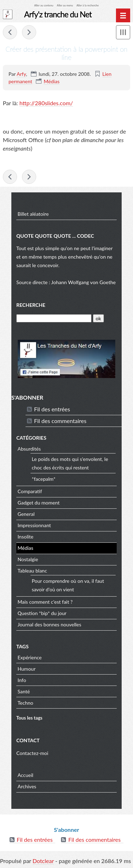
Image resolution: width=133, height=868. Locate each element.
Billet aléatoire (33, 214)
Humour (27, 669)
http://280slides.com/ (46, 103)
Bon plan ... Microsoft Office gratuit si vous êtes (10, 32)
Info (22, 680)
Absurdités (29, 449)
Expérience (30, 657)
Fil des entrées (52, 409)
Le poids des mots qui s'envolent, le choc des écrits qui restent (70, 463)
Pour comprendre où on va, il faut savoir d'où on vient (68, 585)
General (26, 514)
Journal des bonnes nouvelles (50, 624)
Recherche (31, 305)
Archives (27, 786)
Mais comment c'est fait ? (45, 602)
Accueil (26, 775)
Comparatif (30, 491)
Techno (26, 703)
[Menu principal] (123, 16)
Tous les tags (29, 718)
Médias (51, 81)
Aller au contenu (44, 5)
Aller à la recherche (88, 5)
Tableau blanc (32, 571)
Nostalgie (28, 559)
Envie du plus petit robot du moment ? (29, 32)
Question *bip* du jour (42, 613)
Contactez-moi (32, 753)
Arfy (21, 74)
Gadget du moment (39, 503)
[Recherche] (54, 318)
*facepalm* (44, 479)
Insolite (26, 537)
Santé (24, 691)
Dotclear (43, 861)
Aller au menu (65, 5)
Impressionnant (34, 525)
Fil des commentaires (60, 421)
